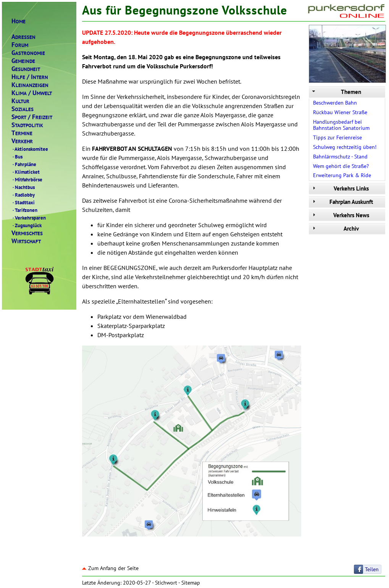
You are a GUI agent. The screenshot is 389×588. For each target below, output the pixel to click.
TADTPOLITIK (27, 125)
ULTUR (20, 101)
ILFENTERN (30, 77)
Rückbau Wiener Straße (340, 112)
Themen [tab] (336, 92)
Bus (17, 157)
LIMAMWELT (32, 93)
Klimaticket (26, 172)
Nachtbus (23, 187)
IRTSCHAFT (26, 241)
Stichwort (166, 583)
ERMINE (22, 133)
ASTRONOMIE (28, 53)
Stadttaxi (23, 202)
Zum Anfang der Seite (110, 568)
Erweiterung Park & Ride (342, 175)
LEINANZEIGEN (30, 85)
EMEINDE (23, 61)
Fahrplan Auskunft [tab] (342, 202)
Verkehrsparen (29, 218)
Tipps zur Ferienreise (337, 137)
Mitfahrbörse (27, 179)
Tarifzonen (24, 210)
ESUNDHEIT (26, 69)
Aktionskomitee (30, 149)
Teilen (372, 569)
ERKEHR (22, 141)
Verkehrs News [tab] (340, 215)
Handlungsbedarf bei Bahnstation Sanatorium (341, 125)
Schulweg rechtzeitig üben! (345, 147)
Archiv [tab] (335, 229)
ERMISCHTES (27, 233)
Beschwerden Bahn (335, 103)
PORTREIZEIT (32, 117)
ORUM (20, 45)
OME (19, 21)
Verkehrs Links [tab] (340, 188)
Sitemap (191, 583)
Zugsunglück (27, 225)
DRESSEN (23, 37)
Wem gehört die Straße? (341, 166)
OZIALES (23, 109)
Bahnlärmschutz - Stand (340, 157)
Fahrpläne (24, 164)
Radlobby (23, 195)
